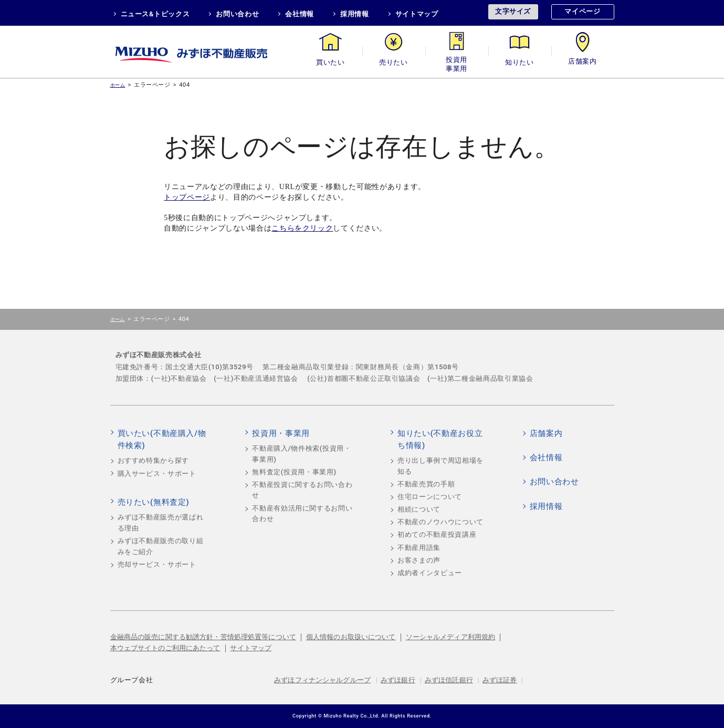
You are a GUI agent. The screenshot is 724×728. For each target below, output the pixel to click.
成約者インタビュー (430, 573)
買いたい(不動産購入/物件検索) (162, 440)
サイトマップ (417, 14)
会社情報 (300, 14)
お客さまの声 (419, 560)
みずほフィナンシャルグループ (322, 680)
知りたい (520, 62)
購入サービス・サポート (157, 474)
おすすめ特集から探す (154, 460)
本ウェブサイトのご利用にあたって (165, 648)
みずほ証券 (500, 680)
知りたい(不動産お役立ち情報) (440, 440)
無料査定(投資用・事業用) (294, 472)
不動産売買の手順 (426, 484)
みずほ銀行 (398, 680)
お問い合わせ (237, 14)
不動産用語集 (419, 548)
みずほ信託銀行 (449, 680)
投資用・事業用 (457, 62)
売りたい (394, 62)
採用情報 (355, 14)
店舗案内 (583, 62)
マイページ (582, 11)
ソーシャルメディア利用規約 (451, 637)
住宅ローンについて (430, 497)
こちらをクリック (302, 228)
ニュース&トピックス (155, 14)
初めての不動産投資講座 (437, 534)
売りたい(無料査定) (154, 502)
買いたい (330, 62)
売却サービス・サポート (157, 564)
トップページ (187, 197)
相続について (419, 509)
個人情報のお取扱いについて (351, 637)
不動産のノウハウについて (440, 522)
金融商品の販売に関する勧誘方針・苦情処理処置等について (203, 637)
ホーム (118, 85)
